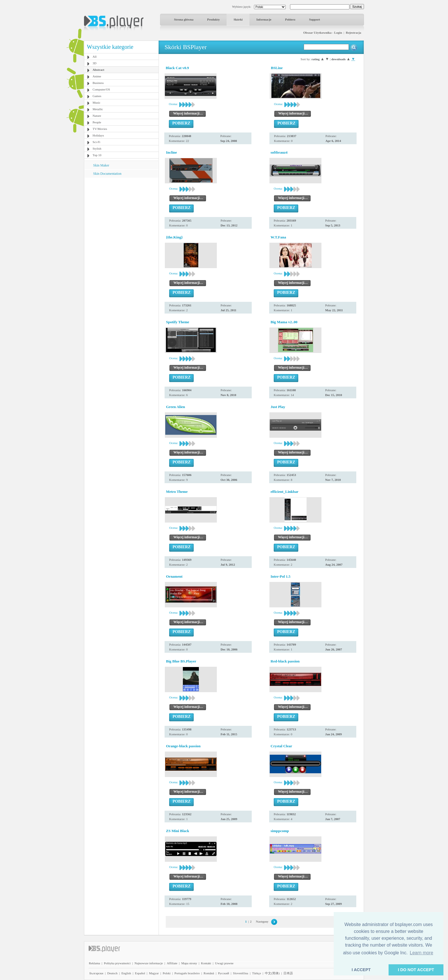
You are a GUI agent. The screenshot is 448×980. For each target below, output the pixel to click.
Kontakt (206, 963)
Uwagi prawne (224, 963)
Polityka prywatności (117, 963)
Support (315, 19)
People (97, 122)
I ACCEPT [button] (361, 970)
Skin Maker (101, 165)
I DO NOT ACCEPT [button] (416, 970)
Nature (97, 116)
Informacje (264, 19)
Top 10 (97, 155)
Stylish (97, 148)
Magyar (154, 973)
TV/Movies (100, 129)
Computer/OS (101, 89)
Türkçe (256, 973)
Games (97, 96)
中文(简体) (272, 973)
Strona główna (184, 19)
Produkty (213, 19)
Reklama (94, 963)
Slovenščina (240, 973)
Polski (167, 973)
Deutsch (112, 973)
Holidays (98, 135)
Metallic (98, 109)
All (95, 57)
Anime (97, 76)
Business (98, 83)
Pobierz (290, 19)
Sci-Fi (96, 142)
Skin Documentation (107, 174)
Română (209, 973)
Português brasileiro (187, 973)
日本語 (288, 973)
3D (94, 63)
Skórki (238, 19)
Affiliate (172, 963)
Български (96, 973)
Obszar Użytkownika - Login (323, 33)
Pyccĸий (224, 973)
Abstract (98, 70)
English (126, 973)
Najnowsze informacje (149, 963)
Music (97, 103)
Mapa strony (189, 963)
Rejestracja (353, 33)
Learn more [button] (421, 953)
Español (140, 973)
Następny (262, 921)
